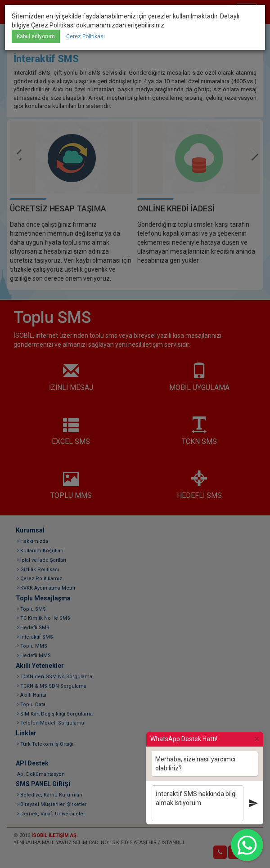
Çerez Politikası (85, 36)
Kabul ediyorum (36, 36)
